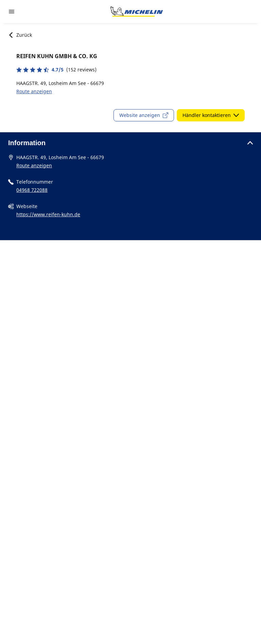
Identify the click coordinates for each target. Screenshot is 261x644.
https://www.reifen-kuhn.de (48, 214)
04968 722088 (32, 190)
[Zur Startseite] (137, 12)
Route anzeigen (34, 91)
